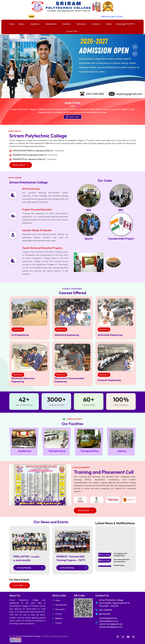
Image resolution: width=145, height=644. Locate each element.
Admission (82, 24)
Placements (60, 609)
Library (122, 451)
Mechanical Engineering (67, 335)
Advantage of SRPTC (126, 24)
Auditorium (25, 451)
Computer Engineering (109, 380)
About (22, 24)
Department (52, 24)
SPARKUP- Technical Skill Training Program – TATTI (71, 558)
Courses (59, 614)
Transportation (90, 451)
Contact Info (73, 31)
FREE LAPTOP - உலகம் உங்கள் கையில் (26, 558)
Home (12, 24)
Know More (85, 510)
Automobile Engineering (110, 335)
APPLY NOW (73, 117)
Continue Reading (30, 568)
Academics (36, 24)
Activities (97, 24)
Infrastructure (57, 451)
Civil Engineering (20, 335)
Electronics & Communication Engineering (69, 380)
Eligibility (59, 618)
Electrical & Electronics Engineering (23, 380)
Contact (59, 623)
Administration (61, 605)
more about (21, 165)
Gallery (109, 24)
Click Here (59, 151)
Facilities (67, 24)
